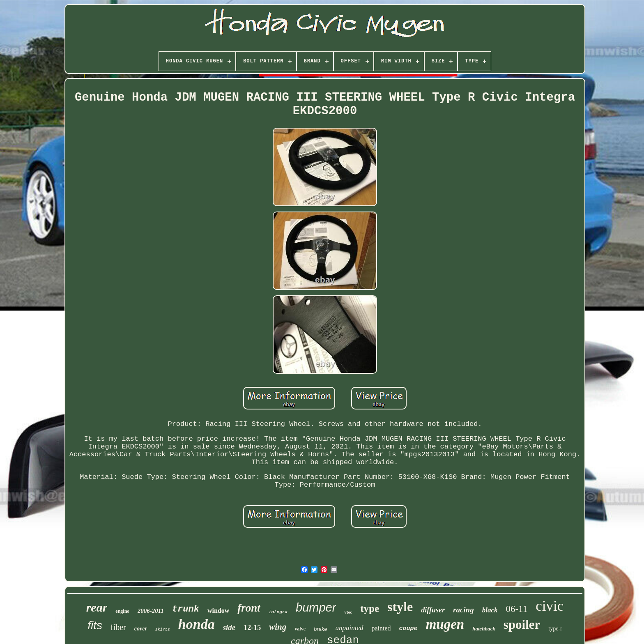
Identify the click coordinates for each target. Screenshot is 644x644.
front (249, 608)
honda (197, 624)
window (218, 611)
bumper (316, 607)
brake (321, 629)
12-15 (252, 628)
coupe (408, 629)
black (490, 610)
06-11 (516, 609)
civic (550, 606)
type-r (555, 629)
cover (141, 629)
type (370, 608)
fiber (118, 627)
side (229, 627)
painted (381, 628)
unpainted (350, 628)
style (400, 607)
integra (278, 612)
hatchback (484, 629)
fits (95, 625)
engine (122, 611)
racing (463, 610)
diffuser (433, 610)
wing (278, 627)
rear (97, 607)
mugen (445, 624)
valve (300, 629)
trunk (186, 609)
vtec (348, 612)
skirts (163, 630)
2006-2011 (151, 611)
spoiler (522, 624)
